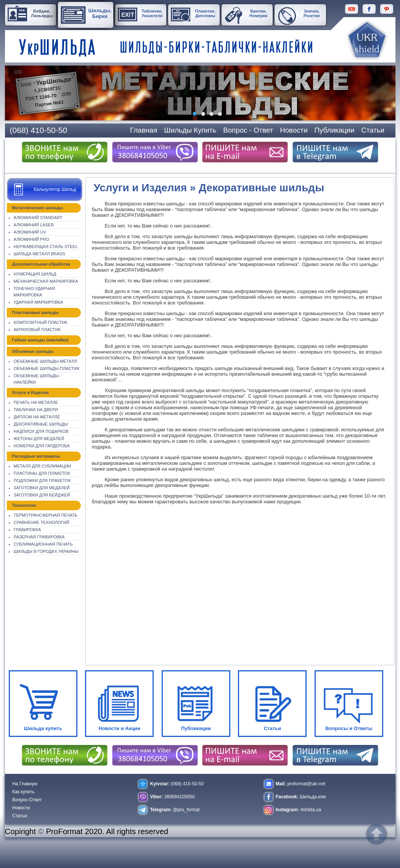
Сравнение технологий (42, 522)
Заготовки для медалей (42, 488)
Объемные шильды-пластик (47, 368)
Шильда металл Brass (39, 254)
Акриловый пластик (37, 330)
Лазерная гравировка (39, 537)
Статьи (20, 816)
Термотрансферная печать (46, 515)
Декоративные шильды (41, 424)
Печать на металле (36, 402)
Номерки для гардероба (42, 446)
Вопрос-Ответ (27, 800)
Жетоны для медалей (39, 439)
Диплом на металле (37, 417)
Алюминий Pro (32, 239)
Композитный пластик (41, 322)
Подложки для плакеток (42, 480)
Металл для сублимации (43, 466)
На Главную (25, 784)
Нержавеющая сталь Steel (46, 247)
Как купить (23, 792)
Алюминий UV (30, 232)
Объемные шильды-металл (46, 361)
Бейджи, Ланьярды (42, 13)
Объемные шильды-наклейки (37, 379)
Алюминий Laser (34, 225)
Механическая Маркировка (46, 281)
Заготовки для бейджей (42, 495)
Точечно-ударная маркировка (35, 292)
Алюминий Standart (38, 218)
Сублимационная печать (43, 544)
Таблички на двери (36, 410)
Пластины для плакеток (42, 473)
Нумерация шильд (35, 274)
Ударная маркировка (39, 302)
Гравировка (27, 530)
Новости (21, 808)
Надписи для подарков (41, 431)
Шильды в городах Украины (46, 551)
